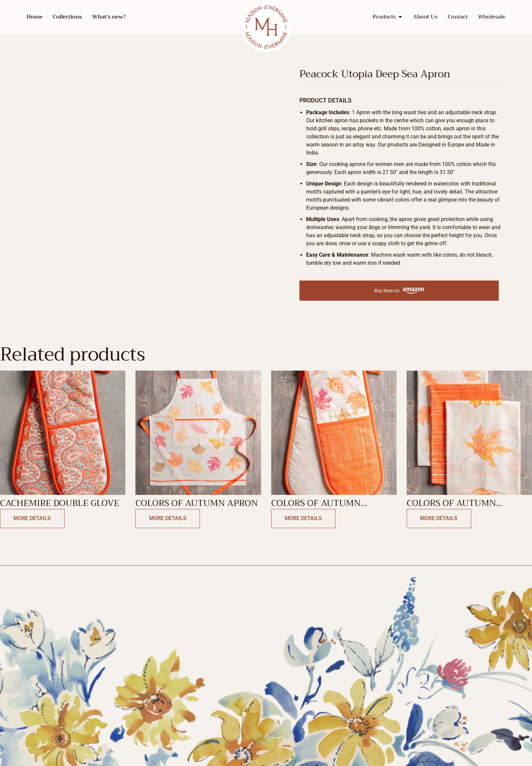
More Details (31, 519)
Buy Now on (399, 291)
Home (35, 17)
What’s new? (109, 17)
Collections (67, 17)
